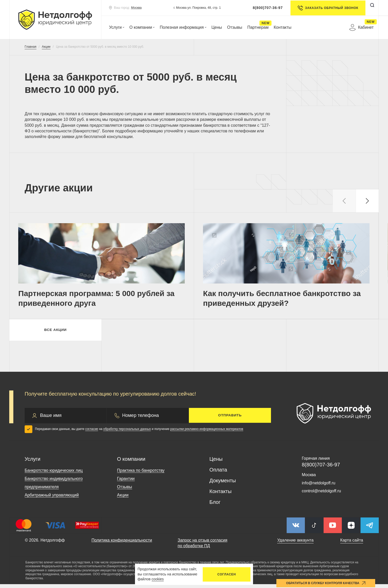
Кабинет (361, 27)
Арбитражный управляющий (52, 499)
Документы (223, 484)
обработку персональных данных (127, 433)
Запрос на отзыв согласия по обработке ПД (202, 547)
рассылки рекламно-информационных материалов (207, 433)
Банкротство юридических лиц (54, 474)
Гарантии (126, 482)
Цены (217, 27)
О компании (142, 27)
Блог (215, 506)
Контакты (282, 27)
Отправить (230, 419)
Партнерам (258, 27)
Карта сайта (352, 544)
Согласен (227, 574)
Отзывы (235, 27)
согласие (92, 433)
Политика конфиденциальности (122, 544)
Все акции (55, 333)
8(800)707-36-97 (267, 8)
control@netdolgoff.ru (321, 495)
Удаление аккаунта (295, 544)
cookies (158, 579)
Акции (123, 499)
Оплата (218, 474)
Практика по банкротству (141, 474)
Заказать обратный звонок (327, 8)
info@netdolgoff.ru (319, 487)
